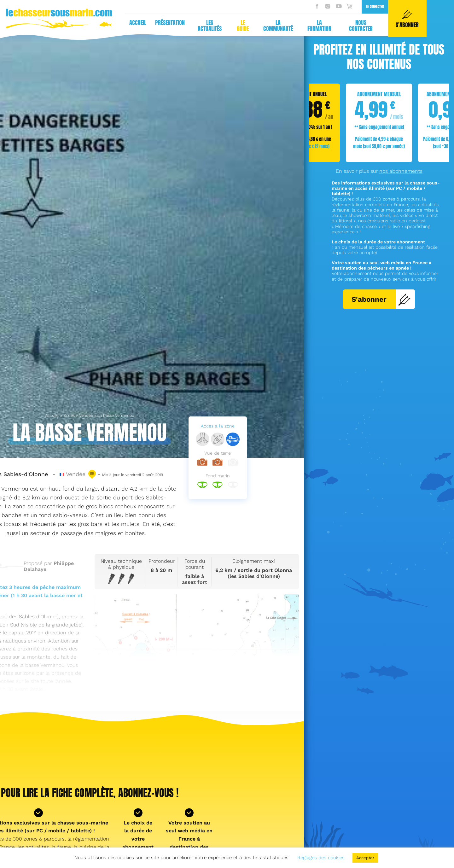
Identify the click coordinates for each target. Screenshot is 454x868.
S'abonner (381, 299)
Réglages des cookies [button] (321, 858)
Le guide (120, 26)
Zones (69, 415)
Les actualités (87, 26)
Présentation (47, 23)
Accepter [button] (365, 858)
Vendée (86, 415)
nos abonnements (401, 171)
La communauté (155, 26)
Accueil (15, 23)
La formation (197, 26)
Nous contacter (238, 26)
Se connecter (252, 6)
